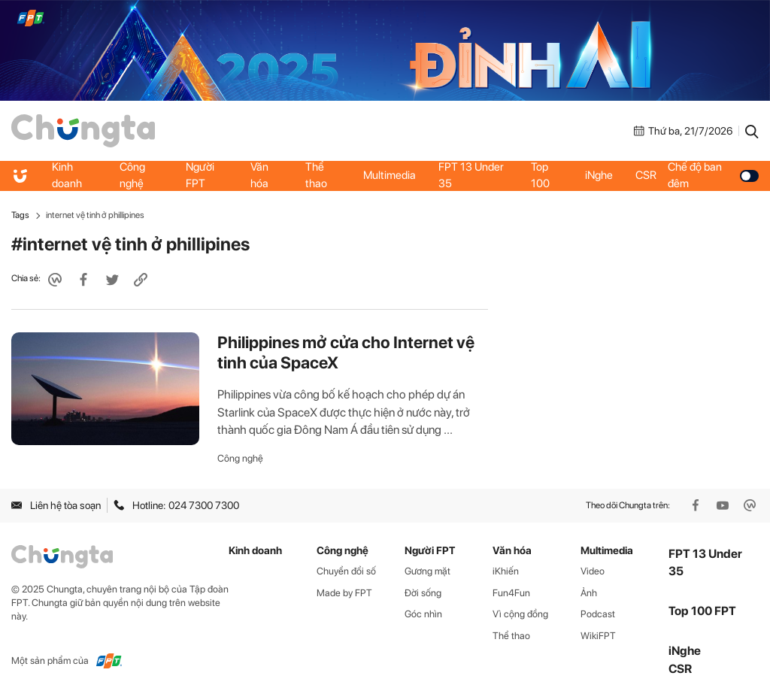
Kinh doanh (67, 175)
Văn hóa (259, 175)
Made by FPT (344, 593)
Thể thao (316, 175)
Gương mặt (427, 571)
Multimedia (390, 175)
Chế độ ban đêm (713, 175)
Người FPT (200, 175)
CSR (646, 175)
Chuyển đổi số (346, 571)
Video (593, 571)
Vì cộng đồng (520, 614)
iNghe (599, 175)
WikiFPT (598, 636)
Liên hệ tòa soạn (56, 505)
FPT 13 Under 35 (471, 175)
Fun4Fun (511, 593)
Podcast (598, 614)
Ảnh (589, 593)
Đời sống (423, 593)
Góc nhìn (423, 614)
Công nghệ (132, 175)
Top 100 (540, 175)
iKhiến (506, 571)
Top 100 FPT (702, 611)
